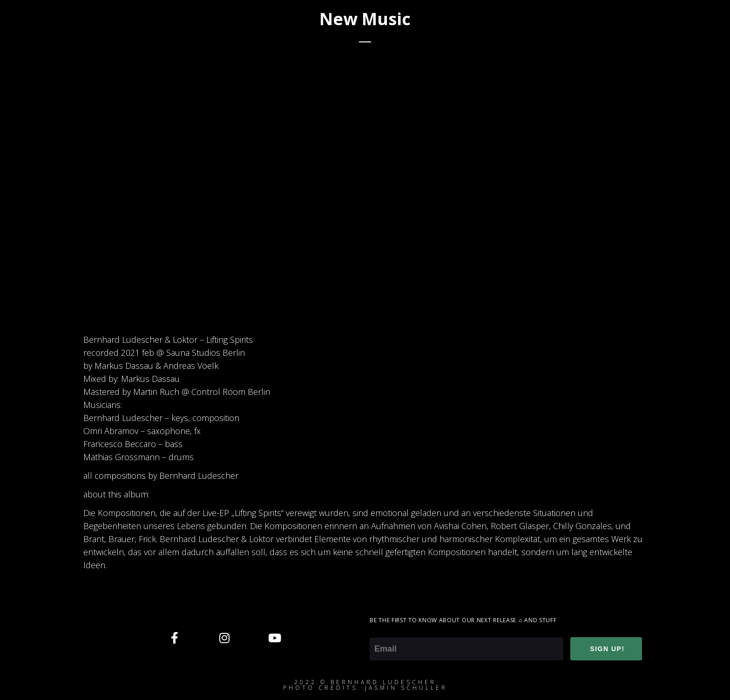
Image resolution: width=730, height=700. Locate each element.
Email (380, 631)
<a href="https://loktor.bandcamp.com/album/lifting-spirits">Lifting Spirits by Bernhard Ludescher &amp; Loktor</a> (451, 191)
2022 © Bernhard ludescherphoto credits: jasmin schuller (365, 685)
